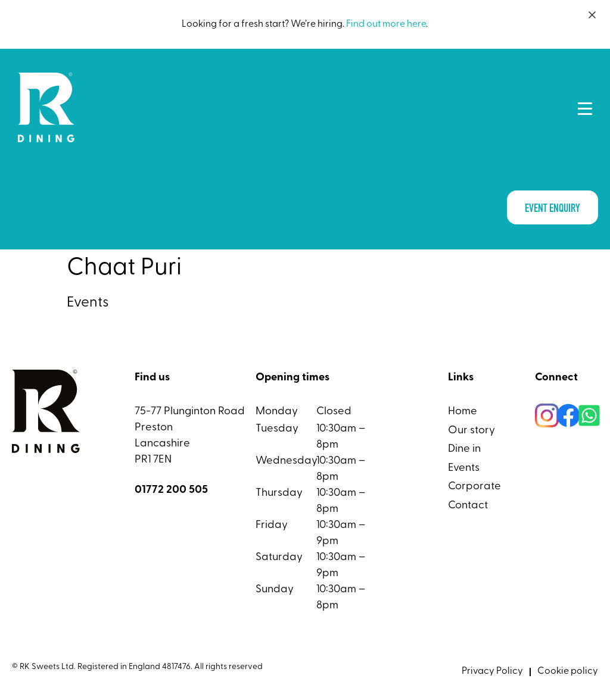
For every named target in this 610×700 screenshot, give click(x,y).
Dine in (464, 449)
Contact (468, 506)
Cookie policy (568, 671)
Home (463, 412)
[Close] (592, 15)
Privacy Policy (492, 671)
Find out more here (386, 24)
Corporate (474, 487)
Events (464, 468)
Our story (471, 431)
